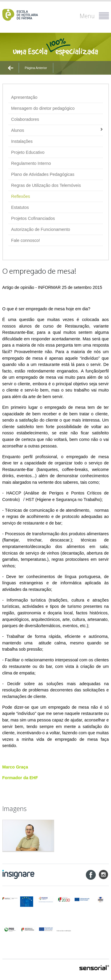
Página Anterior (36, 68)
